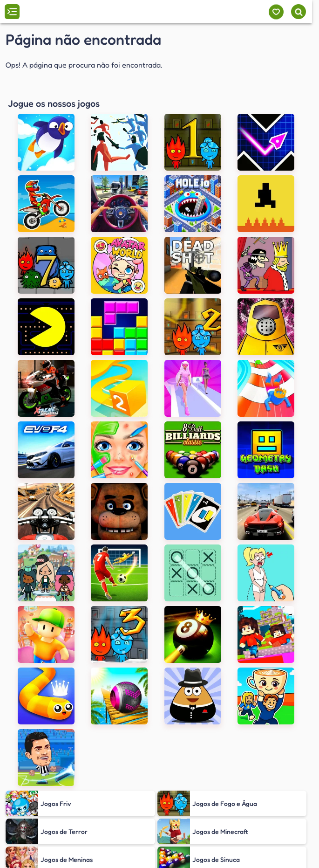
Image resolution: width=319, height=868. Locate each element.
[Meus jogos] (276, 12)
